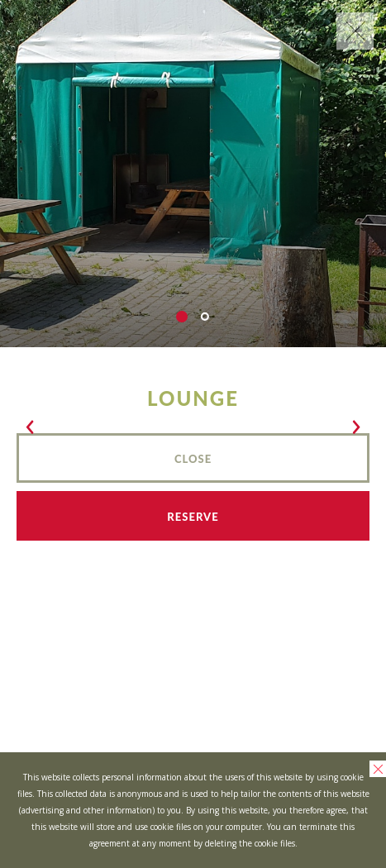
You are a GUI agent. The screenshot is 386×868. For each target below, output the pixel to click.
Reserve (193, 517)
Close (193, 459)
